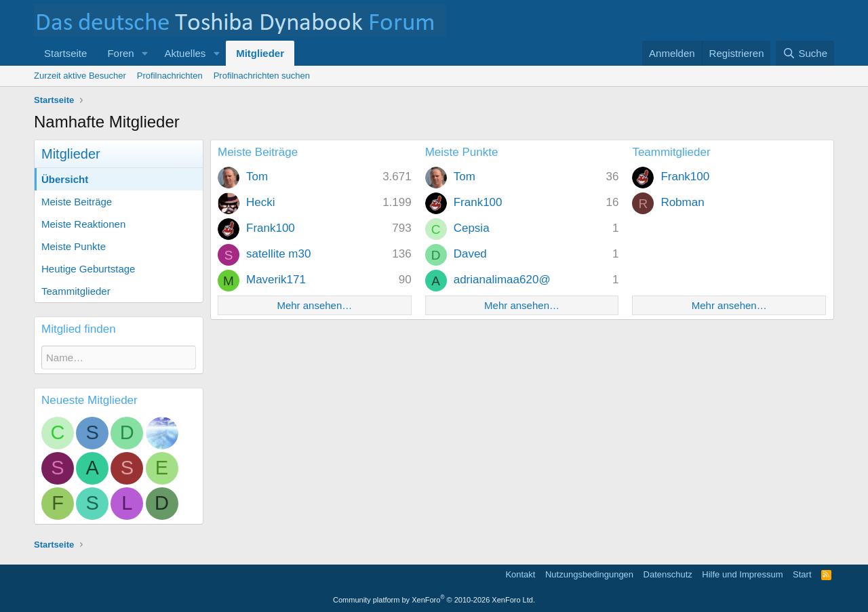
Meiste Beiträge (77, 202)
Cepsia (472, 228)
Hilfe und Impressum (742, 574)
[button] (144, 53)
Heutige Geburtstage (88, 269)
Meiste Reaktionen (83, 224)
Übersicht (65, 179)
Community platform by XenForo (434, 600)
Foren (120, 53)
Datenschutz (668, 574)
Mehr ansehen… (314, 305)
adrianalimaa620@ (502, 280)
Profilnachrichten (170, 76)
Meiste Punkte (74, 246)
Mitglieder (260, 53)
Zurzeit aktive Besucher (80, 76)
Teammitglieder (76, 291)
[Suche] (805, 53)
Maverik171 (276, 280)
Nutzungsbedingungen (589, 574)
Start (802, 574)
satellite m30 (278, 254)
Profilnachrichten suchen (262, 76)
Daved (470, 254)
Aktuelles (185, 53)
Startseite (65, 53)
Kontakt (520, 574)
